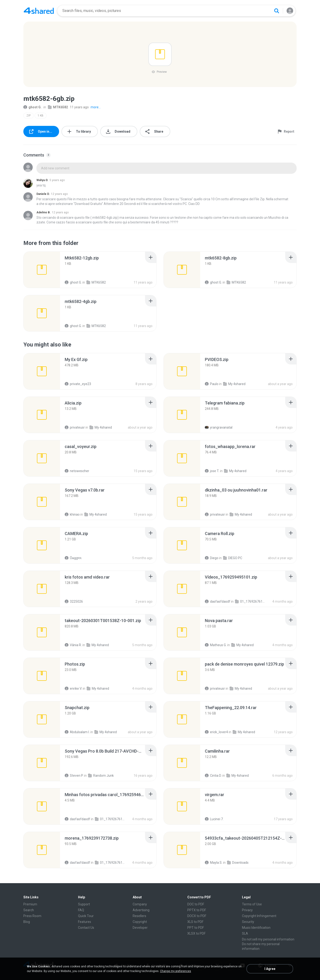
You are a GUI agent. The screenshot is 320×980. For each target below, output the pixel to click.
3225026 (74, 601)
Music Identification (256, 928)
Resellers (139, 916)
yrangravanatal (219, 427)
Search (29, 910)
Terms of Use (252, 904)
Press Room (32, 916)
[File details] (42, 270)
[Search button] (277, 11)
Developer (140, 928)
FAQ (81, 910)
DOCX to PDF (197, 916)
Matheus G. (216, 645)
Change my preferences (176, 971)
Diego (212, 558)
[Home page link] (39, 11)
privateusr (75, 427)
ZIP (28, 116)
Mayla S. (214, 863)
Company (140, 904)
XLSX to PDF (196, 933)
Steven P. (74, 776)
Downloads (238, 863)
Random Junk (101, 776)
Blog (27, 922)
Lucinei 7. (214, 819)
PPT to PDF (196, 928)
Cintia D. (213, 776)
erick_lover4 (216, 732)
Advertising (141, 910)
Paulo (212, 384)
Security (248, 922)
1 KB (41, 116)
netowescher (77, 471)
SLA (245, 933)
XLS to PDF (195, 922)
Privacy (247, 910)
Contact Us (86, 928)
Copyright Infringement (259, 916)
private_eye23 (78, 384)
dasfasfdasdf (218, 601)
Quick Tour (86, 916)
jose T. (212, 471)
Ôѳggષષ (73, 558)
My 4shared (234, 384)
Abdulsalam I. (77, 732)
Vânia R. (73, 645)
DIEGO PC (233, 558)
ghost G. (32, 107)
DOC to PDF (196, 904)
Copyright (140, 922)
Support (84, 904)
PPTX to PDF (197, 910)
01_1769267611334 (250, 601)
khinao (72, 514)
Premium (30, 904)
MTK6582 (58, 107)
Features (85, 922)
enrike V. (73, 689)
